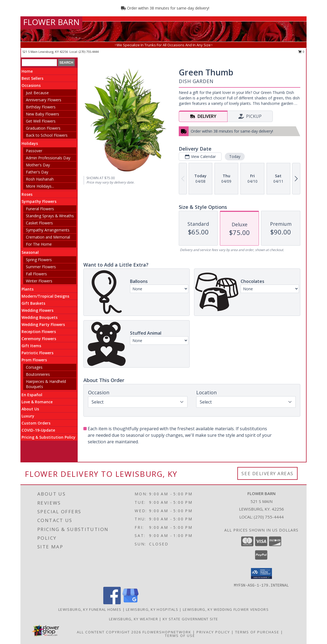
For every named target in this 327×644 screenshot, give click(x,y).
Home (27, 71)
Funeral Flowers (40, 209)
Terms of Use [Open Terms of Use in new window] (180, 636)
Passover (34, 151)
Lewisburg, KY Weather (134, 619)
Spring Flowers (39, 260)
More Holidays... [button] (40, 186)
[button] (261, 573)
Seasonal (30, 252)
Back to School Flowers (47, 135)
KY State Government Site (190, 619)
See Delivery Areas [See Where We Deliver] (267, 473)
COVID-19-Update (38, 430)
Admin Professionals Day (48, 158)
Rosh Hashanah (40, 179)
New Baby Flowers (43, 114)
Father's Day (37, 172)
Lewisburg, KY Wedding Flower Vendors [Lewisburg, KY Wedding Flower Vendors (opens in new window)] (226, 609)
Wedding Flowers (37, 310)
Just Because (37, 93)
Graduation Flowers (43, 128)
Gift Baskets (33, 303)
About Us (30, 409)
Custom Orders (36, 423)
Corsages (34, 367)
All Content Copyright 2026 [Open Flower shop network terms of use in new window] (109, 632)
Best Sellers (32, 78)
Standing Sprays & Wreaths (50, 216)
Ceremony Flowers (39, 339)
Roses (27, 194)
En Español (32, 395)
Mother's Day (38, 165)
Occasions (31, 85)
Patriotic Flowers (37, 353)
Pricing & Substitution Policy (49, 437)
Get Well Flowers (41, 121)
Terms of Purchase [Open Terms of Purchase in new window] (257, 632)
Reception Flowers (39, 332)
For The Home (39, 244)
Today (235, 156)
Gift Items (31, 346)
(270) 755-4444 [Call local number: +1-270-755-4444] (89, 52)
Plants (28, 289)
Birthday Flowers (41, 107)
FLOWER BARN (51, 22)
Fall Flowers (36, 274)
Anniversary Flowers (44, 100)
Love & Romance (37, 402)
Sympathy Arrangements (48, 230)
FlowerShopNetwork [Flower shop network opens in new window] (167, 632)
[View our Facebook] (112, 603)
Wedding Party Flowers (43, 324)
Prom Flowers (34, 360)
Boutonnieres (38, 374)
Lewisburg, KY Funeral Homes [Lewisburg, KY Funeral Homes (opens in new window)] (90, 609)
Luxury (28, 416)
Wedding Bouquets (40, 317)
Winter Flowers (39, 281)
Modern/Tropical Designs (45, 296)
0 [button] (301, 52)
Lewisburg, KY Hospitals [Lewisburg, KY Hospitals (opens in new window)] (152, 609)
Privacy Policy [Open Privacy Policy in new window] (213, 632)
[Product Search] (39, 63)
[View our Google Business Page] (131, 603)
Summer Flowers (41, 267)
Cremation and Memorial (48, 237)
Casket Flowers (39, 223)
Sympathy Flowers (39, 201)
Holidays (30, 143)
